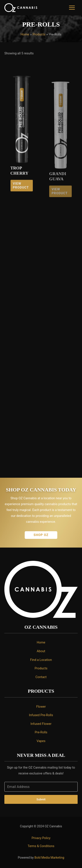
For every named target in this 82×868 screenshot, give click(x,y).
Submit (41, 799)
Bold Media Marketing (49, 858)
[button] (41, 535)
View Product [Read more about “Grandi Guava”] (60, 198)
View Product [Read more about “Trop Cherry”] (21, 191)
